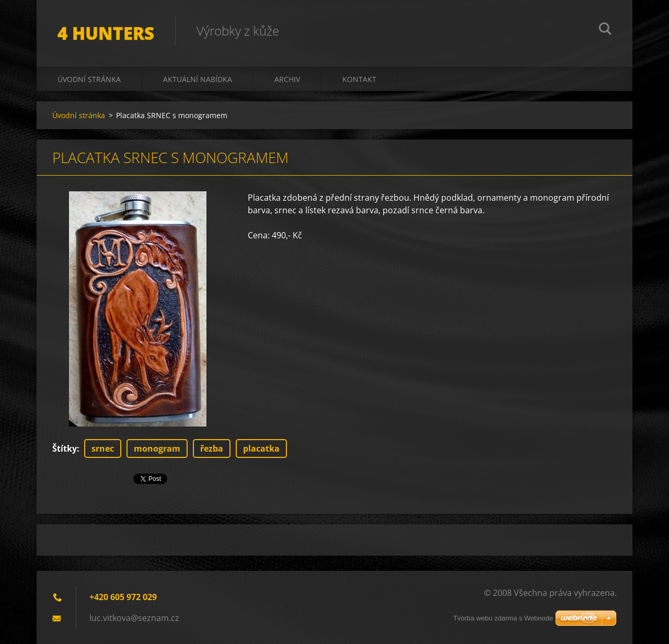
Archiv (287, 79)
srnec (103, 448)
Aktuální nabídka (198, 79)
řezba (212, 448)
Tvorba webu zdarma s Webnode (503, 618)
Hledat (605, 30)
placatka (261, 448)
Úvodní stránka (89, 79)
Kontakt (359, 79)
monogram (157, 448)
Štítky (65, 448)
